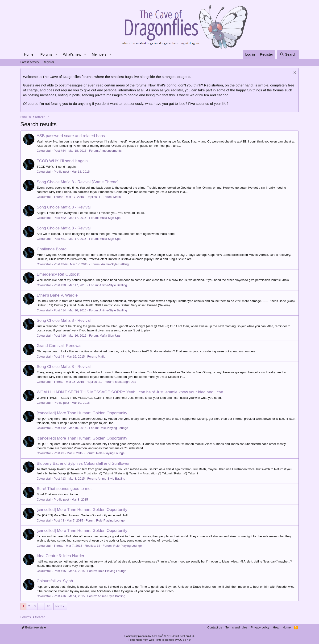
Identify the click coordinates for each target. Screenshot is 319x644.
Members (99, 54)
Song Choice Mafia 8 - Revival (64, 207)
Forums (47, 54)
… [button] (41, 606)
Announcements (111, 151)
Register (48, 62)
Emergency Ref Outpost (58, 274)
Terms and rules (236, 627)
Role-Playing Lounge (114, 428)
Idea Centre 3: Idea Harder (61, 556)
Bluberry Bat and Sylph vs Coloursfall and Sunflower (83, 463)
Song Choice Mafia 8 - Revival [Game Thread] (78, 182)
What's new (72, 54)
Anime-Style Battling (115, 264)
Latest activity (30, 62)
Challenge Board (52, 249)
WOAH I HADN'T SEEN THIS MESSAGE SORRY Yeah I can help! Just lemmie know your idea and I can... (132, 392)
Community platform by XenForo (160, 636)
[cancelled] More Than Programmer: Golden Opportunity (82, 413)
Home (29, 54)
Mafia (117, 197)
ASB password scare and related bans (71, 136)
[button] (56, 54)
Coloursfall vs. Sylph (55, 581)
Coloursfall (44, 151)
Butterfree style (34, 627)
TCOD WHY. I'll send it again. (63, 161)
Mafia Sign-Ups (110, 218)
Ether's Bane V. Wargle (57, 295)
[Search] (288, 54)
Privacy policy (260, 627)
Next (59, 606)
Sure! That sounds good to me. (64, 489)
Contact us (215, 627)
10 (48, 606)
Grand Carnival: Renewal (59, 346)
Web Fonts (155, 640)
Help (276, 627)
